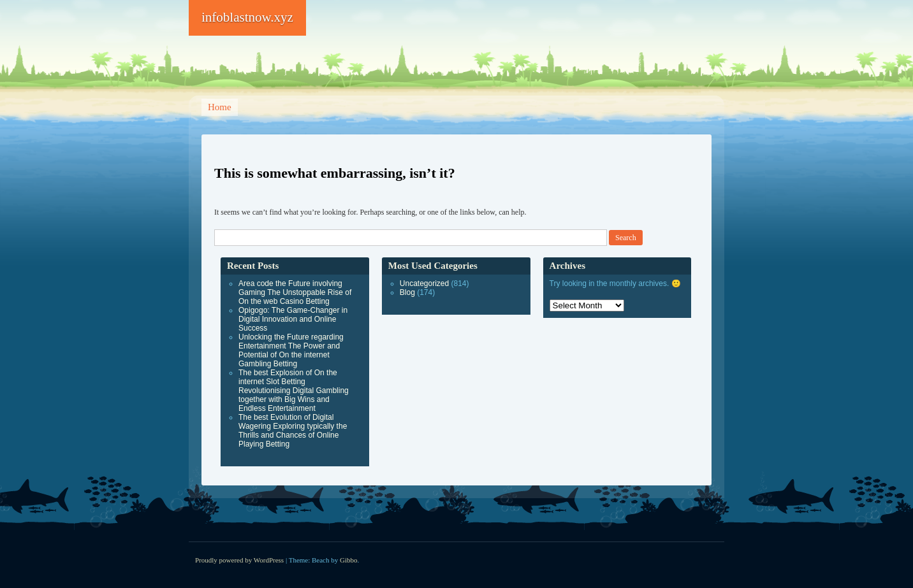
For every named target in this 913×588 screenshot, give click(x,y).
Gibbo (349, 560)
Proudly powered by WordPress (239, 560)
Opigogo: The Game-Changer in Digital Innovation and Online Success (293, 319)
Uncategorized (424, 283)
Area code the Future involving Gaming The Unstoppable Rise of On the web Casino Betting (295, 292)
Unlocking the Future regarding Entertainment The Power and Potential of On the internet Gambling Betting (291, 350)
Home (220, 107)
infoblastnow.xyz (247, 17)
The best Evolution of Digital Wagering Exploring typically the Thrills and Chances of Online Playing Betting (293, 431)
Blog (407, 292)
